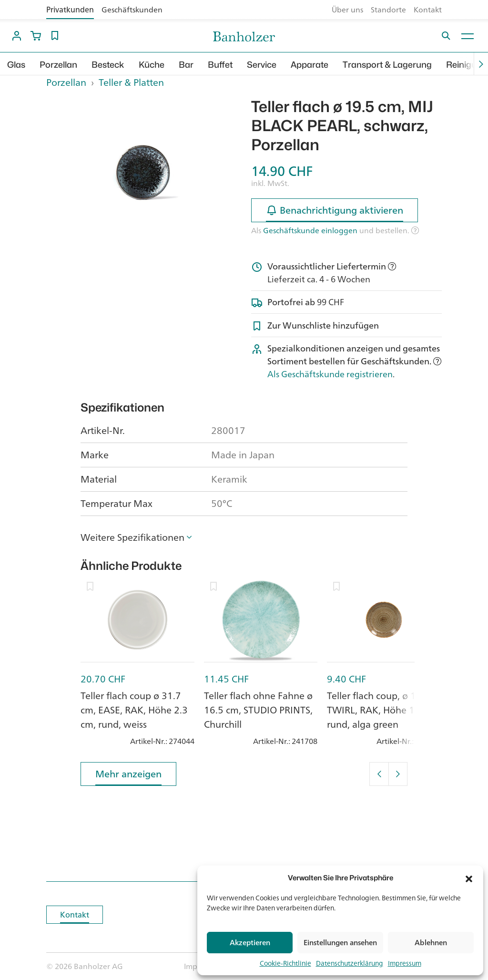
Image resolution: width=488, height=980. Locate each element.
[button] (469, 878)
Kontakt (428, 10)
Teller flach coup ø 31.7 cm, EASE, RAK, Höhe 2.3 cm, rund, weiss (134, 710)
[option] (142, 169)
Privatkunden (70, 10)
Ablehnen (431, 943)
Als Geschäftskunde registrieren (330, 374)
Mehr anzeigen (128, 776)
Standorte (388, 10)
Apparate (310, 65)
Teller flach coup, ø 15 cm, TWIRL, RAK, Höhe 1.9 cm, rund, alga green (384, 710)
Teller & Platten (131, 82)
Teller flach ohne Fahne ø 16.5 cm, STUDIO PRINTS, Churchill (258, 710)
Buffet (220, 65)
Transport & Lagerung (387, 65)
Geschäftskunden (132, 10)
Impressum (405, 963)
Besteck (108, 65)
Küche (152, 65)
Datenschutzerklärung (350, 963)
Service (262, 65)
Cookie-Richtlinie (285, 963)
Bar (186, 65)
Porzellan (58, 65)
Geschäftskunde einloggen (310, 230)
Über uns (347, 10)
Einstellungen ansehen (340, 943)
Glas (16, 65)
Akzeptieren (250, 943)
